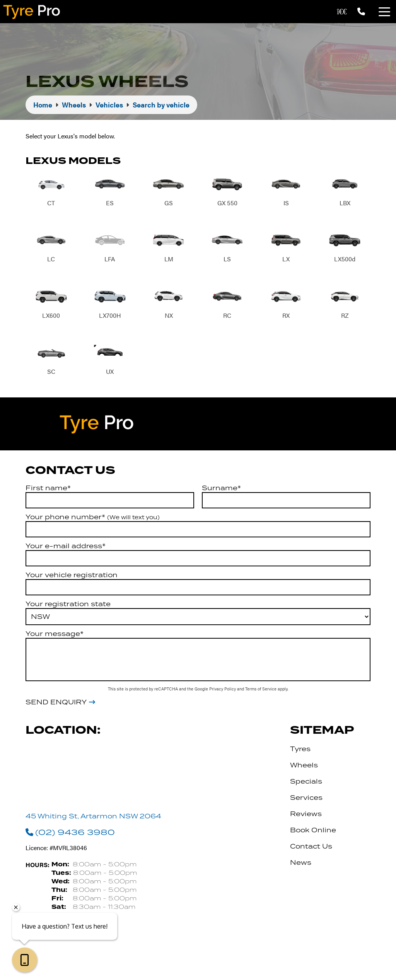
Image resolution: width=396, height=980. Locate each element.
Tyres (300, 750)
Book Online (313, 831)
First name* (48, 489)
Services (306, 798)
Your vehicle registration (72, 576)
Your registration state (68, 605)
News (301, 863)
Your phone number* (93, 518)
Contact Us (311, 847)
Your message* (55, 634)
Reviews (306, 815)
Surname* (221, 489)
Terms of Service (261, 689)
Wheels (304, 766)
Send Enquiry (56, 703)
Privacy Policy (223, 689)
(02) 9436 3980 (70, 833)
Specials (306, 782)
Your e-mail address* (66, 547)
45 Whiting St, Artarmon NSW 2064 (93, 817)
